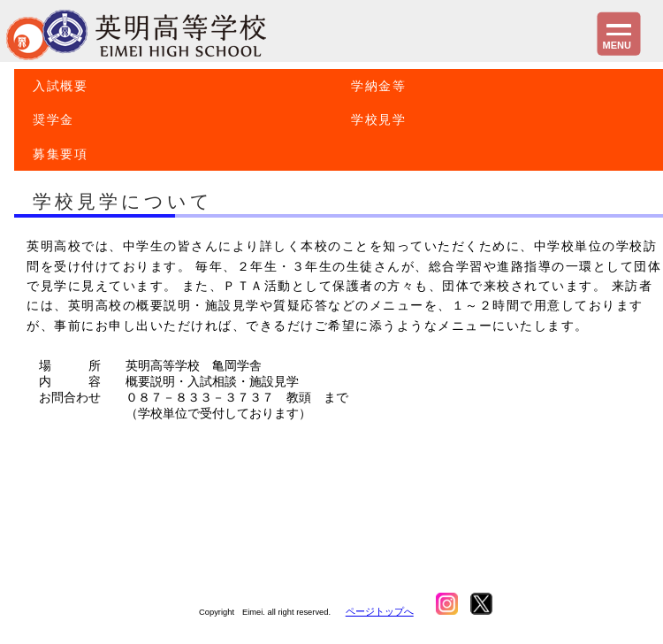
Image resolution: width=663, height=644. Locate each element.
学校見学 (378, 119)
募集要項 (60, 154)
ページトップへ (380, 611)
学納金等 (378, 86)
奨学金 (53, 119)
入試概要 (60, 86)
